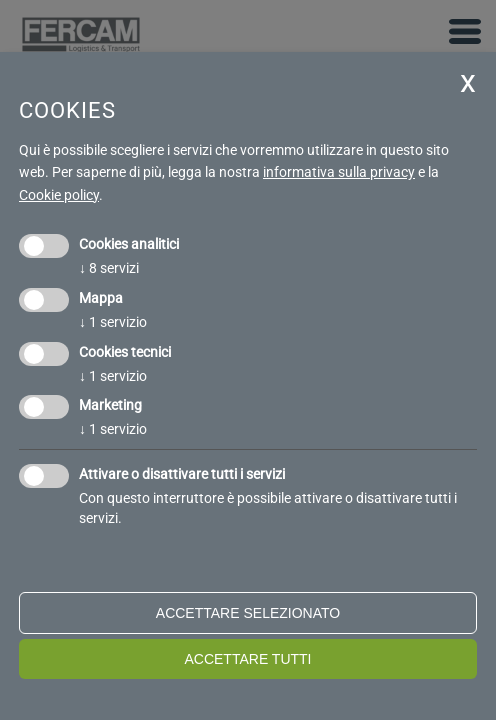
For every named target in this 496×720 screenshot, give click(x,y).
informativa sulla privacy (339, 172)
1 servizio (113, 322)
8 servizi (109, 268)
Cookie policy (59, 195)
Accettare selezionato (248, 613)
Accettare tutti (247, 659)
